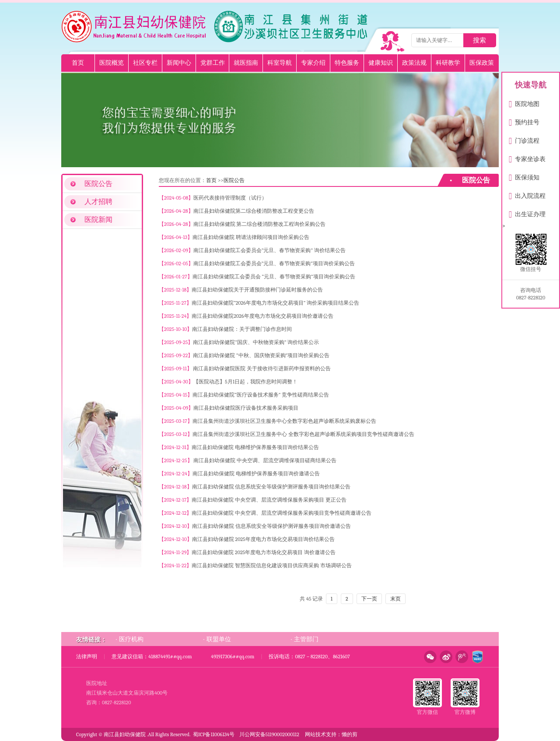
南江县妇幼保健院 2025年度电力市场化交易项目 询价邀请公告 (264, 552)
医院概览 (112, 63)
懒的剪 (350, 734)
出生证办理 (527, 212)
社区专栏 (145, 63)
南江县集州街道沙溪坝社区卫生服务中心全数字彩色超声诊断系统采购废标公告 (284, 421)
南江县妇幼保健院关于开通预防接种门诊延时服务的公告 (257, 290)
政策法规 (414, 63)
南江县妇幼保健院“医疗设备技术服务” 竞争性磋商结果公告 (261, 395)
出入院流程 (527, 194)
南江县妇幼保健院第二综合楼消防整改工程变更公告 (254, 211)
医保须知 (524, 176)
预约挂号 (524, 121)
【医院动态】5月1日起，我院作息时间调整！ (245, 382)
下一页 (369, 599)
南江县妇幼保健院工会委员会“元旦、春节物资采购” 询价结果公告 (269, 250)
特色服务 (347, 63)
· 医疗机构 (129, 639)
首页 (78, 63)
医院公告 (98, 184)
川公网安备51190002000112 (269, 734)
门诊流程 (524, 139)
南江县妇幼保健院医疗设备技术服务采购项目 (246, 408)
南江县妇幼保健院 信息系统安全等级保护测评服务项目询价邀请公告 (271, 526)
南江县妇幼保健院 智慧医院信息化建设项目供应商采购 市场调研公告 (271, 565)
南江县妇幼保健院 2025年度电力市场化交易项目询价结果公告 (263, 539)
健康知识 (381, 63)
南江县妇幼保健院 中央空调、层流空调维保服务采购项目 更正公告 (269, 500)
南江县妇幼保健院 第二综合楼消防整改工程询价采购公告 (260, 224)
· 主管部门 (304, 639)
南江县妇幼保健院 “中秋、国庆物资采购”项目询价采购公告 (261, 355)
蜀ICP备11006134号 (214, 734)
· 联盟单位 (217, 639)
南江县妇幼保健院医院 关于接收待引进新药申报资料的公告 (261, 369)
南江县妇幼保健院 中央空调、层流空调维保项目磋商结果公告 (264, 460)
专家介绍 (313, 63)
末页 (395, 599)
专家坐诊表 (527, 157)
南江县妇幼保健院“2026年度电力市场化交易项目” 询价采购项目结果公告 (275, 303)
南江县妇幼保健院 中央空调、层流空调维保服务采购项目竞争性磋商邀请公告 (282, 513)
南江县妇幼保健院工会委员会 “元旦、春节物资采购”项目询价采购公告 (274, 277)
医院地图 (524, 102)
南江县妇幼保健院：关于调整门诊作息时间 (242, 329)
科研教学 (448, 63)
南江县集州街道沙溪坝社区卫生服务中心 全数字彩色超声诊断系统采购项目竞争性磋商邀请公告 (303, 434)
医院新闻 (98, 220)
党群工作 (213, 63)
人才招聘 (98, 202)
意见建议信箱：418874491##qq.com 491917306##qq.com (183, 657)
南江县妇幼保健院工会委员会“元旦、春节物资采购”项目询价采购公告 (274, 263)
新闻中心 (179, 63)
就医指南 (246, 63)
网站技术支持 (321, 734)
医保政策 (482, 63)
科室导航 (280, 63)
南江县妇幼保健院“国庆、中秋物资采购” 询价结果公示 (256, 342)
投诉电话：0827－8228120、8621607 (309, 657)
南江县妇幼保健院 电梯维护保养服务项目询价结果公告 (255, 447)
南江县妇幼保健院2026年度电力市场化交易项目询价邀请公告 (262, 316)
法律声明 (87, 657)
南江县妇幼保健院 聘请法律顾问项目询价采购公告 (251, 237)
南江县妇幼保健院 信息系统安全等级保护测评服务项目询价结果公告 (271, 487)
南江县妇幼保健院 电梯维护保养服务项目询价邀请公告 (256, 474)
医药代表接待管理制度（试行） (230, 198)
